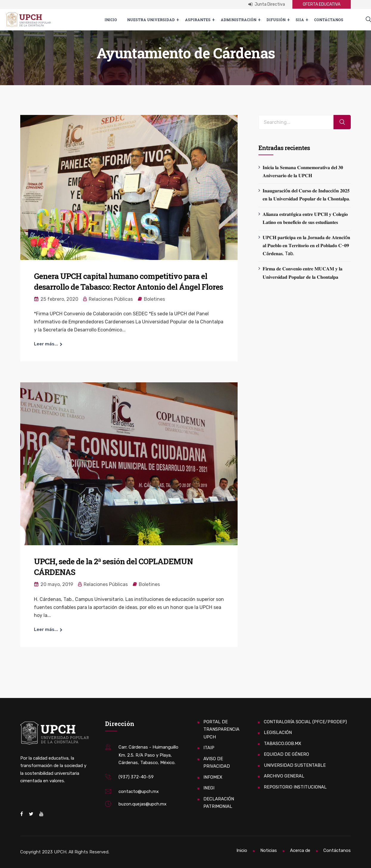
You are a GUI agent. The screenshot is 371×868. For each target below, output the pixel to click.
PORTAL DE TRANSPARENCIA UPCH (221, 729)
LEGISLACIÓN (278, 733)
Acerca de (300, 850)
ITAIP (209, 748)
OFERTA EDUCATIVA (322, 4)
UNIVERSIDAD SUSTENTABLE (295, 765)
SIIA (300, 20)
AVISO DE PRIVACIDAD (217, 763)
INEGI (209, 788)
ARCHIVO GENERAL (284, 776)
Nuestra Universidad (151, 20)
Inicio (111, 20)
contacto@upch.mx (139, 791)
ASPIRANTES (198, 20)
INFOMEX (213, 777)
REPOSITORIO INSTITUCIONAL (295, 787)
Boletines (154, 299)
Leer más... (46, 344)
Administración (238, 20)
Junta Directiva (267, 4)
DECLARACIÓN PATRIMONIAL (219, 803)
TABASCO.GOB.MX (283, 744)
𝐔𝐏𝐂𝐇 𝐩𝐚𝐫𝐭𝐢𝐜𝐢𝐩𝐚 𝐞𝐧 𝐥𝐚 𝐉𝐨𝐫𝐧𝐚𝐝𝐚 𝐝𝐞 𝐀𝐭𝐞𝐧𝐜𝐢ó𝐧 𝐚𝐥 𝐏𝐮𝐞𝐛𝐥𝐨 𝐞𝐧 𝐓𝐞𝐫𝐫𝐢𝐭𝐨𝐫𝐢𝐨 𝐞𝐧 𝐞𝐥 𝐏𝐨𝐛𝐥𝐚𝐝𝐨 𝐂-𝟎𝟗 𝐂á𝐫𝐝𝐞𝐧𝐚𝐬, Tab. (306, 246)
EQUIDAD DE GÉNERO (286, 754)
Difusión (276, 20)
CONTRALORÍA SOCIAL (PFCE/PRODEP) (305, 722)
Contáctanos (329, 20)
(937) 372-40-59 (136, 777)
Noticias (269, 850)
